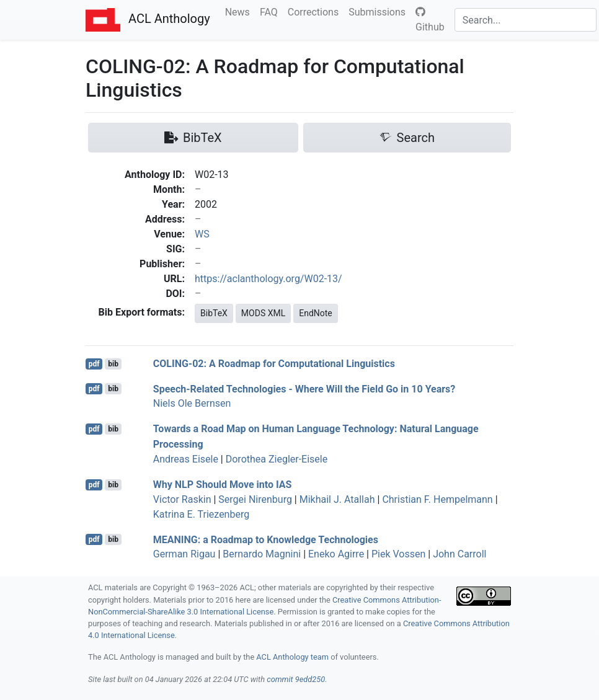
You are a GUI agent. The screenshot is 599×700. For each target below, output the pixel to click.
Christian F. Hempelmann (437, 499)
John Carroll (459, 554)
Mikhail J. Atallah (337, 499)
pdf (94, 364)
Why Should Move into (223, 485)
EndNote (316, 313)
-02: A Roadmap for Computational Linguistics (274, 364)
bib (113, 364)
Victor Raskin (182, 499)
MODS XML (263, 313)
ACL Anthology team (292, 657)
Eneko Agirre (336, 554)
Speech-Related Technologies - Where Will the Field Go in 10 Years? (304, 388)
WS (202, 234)
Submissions (379, 11)
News (240, 11)
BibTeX (214, 313)
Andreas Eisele (186, 459)
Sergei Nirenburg (255, 499)
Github (430, 20)
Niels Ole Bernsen (192, 403)
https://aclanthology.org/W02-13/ (268, 279)
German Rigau (184, 554)
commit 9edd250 (296, 679)
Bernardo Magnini (262, 554)
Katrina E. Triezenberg (201, 514)
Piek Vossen (398, 554)
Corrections (316, 11)
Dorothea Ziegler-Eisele (277, 459)
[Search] (526, 20)
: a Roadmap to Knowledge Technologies (266, 539)
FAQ (271, 11)
